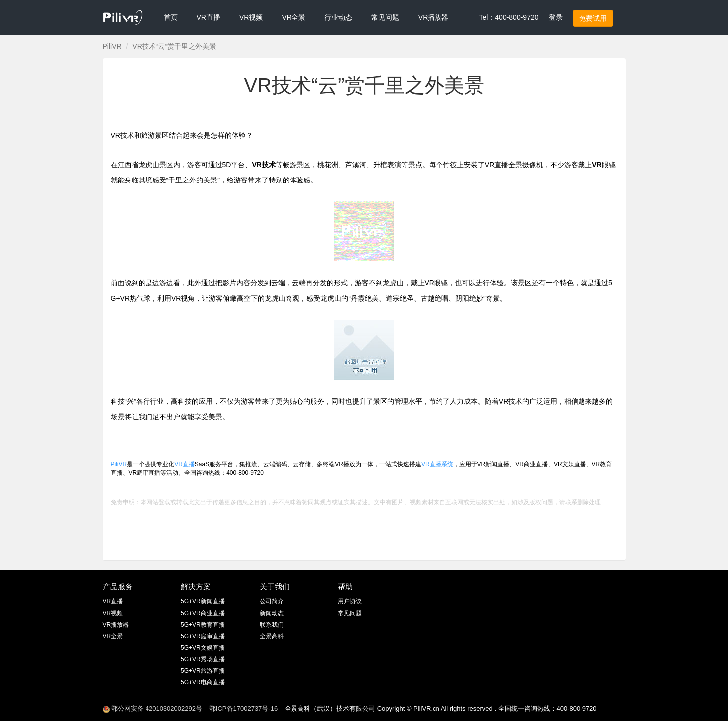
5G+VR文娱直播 (203, 648)
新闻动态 (272, 613)
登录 (556, 17)
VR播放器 (116, 625)
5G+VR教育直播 (203, 625)
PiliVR (112, 46)
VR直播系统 (437, 464)
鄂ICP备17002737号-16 (243, 708)
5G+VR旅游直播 (203, 671)
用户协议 (350, 601)
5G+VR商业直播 (203, 613)
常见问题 (350, 613)
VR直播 (185, 464)
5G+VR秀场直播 (203, 659)
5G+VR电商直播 (203, 682)
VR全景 (113, 636)
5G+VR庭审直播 (203, 636)
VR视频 (113, 613)
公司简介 (272, 601)
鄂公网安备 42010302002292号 (152, 708)
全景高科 (272, 636)
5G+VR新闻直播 (203, 601)
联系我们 (272, 625)
